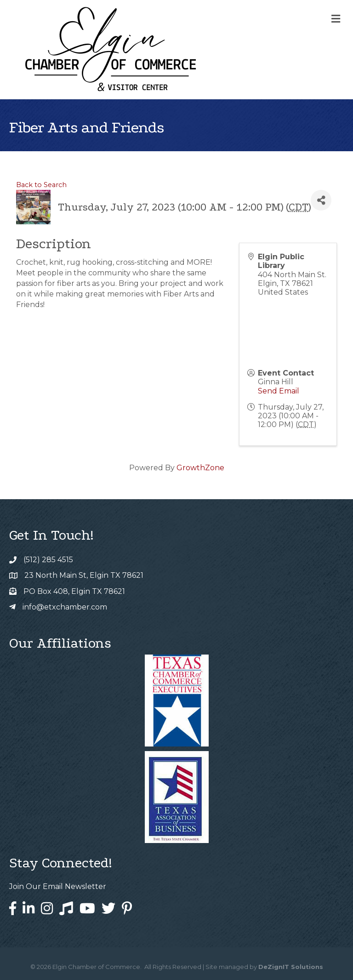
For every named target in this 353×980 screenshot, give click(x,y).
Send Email (279, 391)
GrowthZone (200, 468)
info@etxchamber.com (65, 607)
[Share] (321, 200)
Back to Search (41, 185)
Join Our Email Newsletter (58, 886)
